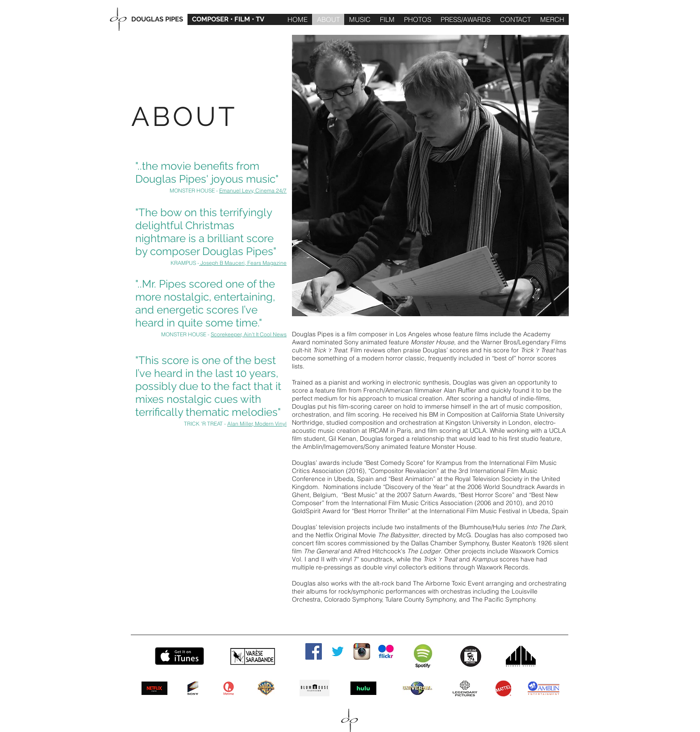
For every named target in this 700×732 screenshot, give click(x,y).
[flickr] (386, 651)
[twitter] (338, 651)
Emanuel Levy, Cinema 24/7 (253, 190)
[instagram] (362, 651)
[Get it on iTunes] (179, 656)
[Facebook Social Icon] (314, 651)
